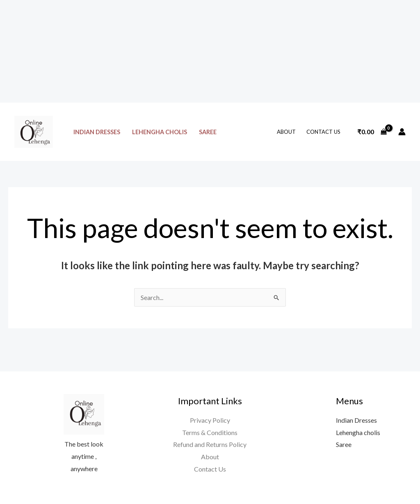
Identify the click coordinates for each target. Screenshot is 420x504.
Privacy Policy (210, 420)
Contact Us (323, 132)
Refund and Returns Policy (210, 444)
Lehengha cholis (160, 132)
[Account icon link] (402, 132)
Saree (208, 132)
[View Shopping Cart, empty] (372, 132)
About (286, 132)
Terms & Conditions (210, 432)
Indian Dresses (97, 132)
